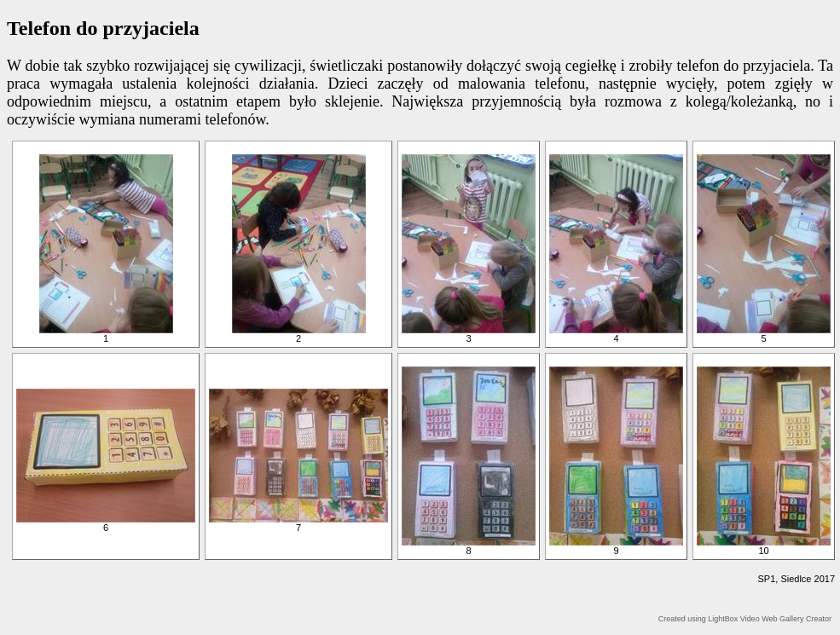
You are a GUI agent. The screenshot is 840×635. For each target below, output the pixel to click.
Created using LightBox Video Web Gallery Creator (745, 619)
